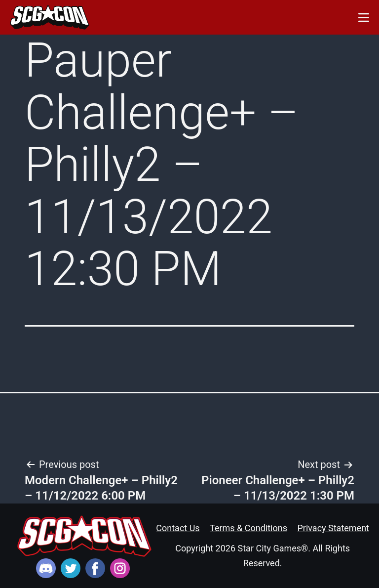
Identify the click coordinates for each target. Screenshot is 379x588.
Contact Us (178, 528)
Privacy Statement (333, 528)
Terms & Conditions (248, 528)
